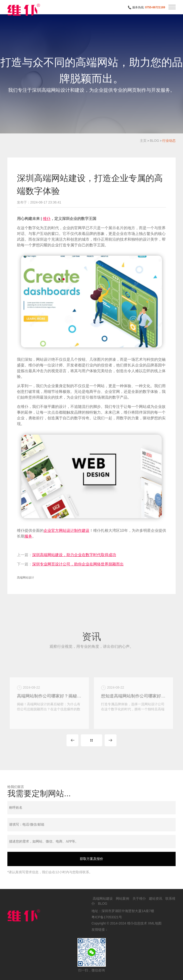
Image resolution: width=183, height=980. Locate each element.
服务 (28, 536)
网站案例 (122, 899)
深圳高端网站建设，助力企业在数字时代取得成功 (74, 555)
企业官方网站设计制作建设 (66, 531)
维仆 (47, 219)
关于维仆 (139, 899)
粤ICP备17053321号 (107, 917)
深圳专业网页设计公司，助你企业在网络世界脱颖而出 (78, 564)
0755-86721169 (155, 7)
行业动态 (169, 141)
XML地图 (155, 923)
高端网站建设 (103, 899)
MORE (91, 740)
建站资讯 (156, 899)
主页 (143, 141)
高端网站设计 (25, 578)
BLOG (155, 141)
